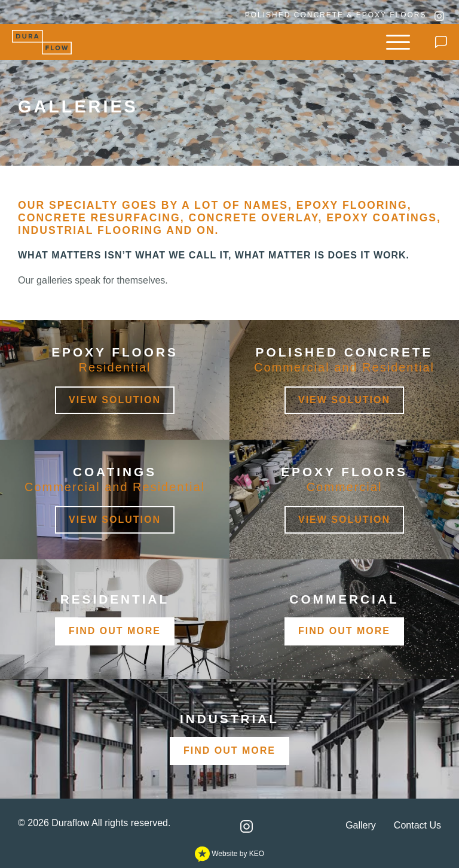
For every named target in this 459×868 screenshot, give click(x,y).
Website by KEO (229, 854)
